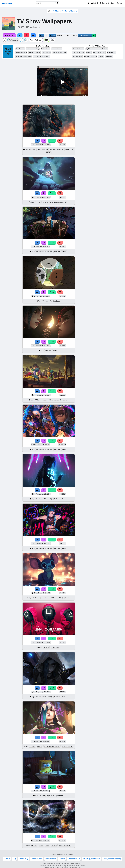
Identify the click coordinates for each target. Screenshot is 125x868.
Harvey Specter (57, 49)
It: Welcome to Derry (33, 49)
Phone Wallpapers (36, 40)
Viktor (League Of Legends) (58, 202)
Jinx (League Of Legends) (44, 252)
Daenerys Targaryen (90, 56)
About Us (7, 859)
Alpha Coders (7, 3)
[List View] (46, 35)
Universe (34, 845)
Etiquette (62, 859)
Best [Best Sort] (67, 35)
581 (52, 141)
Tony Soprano (47, 53)
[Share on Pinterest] (27, 35)
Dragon (49, 153)
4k (22, 40)
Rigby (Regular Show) (60, 53)
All (5, 40)
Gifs (53, 40)
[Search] (57, 3)
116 (52, 589)
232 (52, 243)
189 (52, 292)
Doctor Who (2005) (99, 53)
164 (52, 342)
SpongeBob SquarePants (55, 796)
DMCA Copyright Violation (91, 859)
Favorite (9, 35)
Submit (95, 3)
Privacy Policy (23, 859)
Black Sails (109, 56)
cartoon (89, 53)
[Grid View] (42, 35)
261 (52, 836)
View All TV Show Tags (8, 51)
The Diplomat (20, 49)
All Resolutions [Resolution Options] (85, 35)
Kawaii (67, 598)
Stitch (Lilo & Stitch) (57, 598)
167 (52, 391)
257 (52, 193)
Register (120, 3)
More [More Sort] (74, 35)
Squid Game (55, 647)
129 (52, 688)
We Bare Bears (55, 301)
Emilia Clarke (111, 53)
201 (52, 441)
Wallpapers (13, 40)
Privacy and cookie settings (112, 859)
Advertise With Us (74, 859)
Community (105, 3)
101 (52, 737)
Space (41, 845)
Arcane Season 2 (67, 746)
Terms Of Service (37, 859)
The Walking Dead (78, 53)
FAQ (14, 859)
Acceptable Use (51, 859)
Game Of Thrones (78, 49)
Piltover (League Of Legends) (58, 400)
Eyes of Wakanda (21, 53)
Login (113, 3)
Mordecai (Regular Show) (24, 56)
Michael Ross (45, 49)
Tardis (47, 845)
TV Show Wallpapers (70, 11)
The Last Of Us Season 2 (42, 56)
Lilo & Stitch (45, 598)
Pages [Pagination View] (60, 35)
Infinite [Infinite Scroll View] (53, 35)
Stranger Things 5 (35, 53)
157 (52, 787)
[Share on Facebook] (33, 35)
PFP (47, 40)
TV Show (56, 11)
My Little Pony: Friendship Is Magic (97, 49)
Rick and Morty (77, 56)
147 (52, 540)
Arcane (101, 56)
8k (26, 40)
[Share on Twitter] (20, 35)
